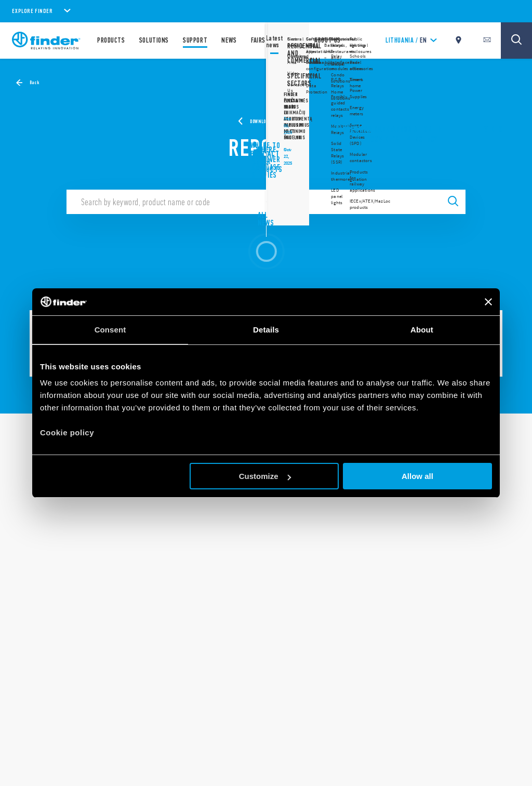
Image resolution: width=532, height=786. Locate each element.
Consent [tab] (110, 330)
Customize (265, 476)
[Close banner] (488, 302)
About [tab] (422, 330)
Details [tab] (266, 330)
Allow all (417, 476)
